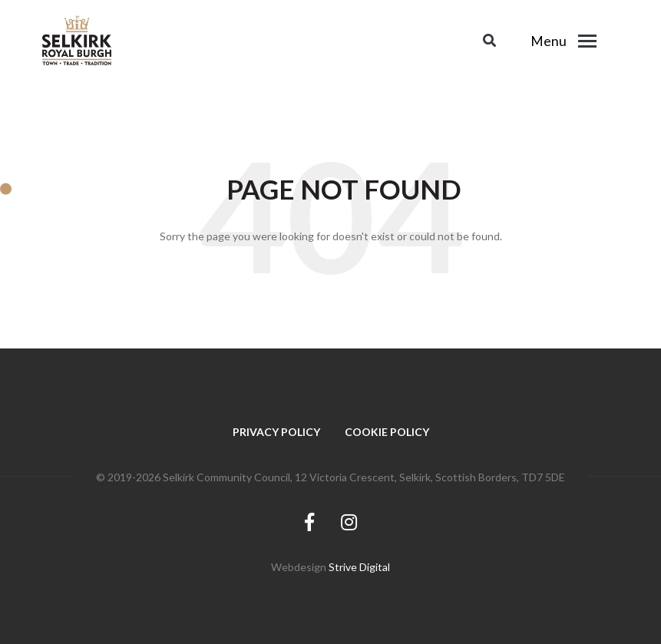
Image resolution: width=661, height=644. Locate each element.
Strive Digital (359, 567)
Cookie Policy (387, 432)
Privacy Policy (276, 432)
